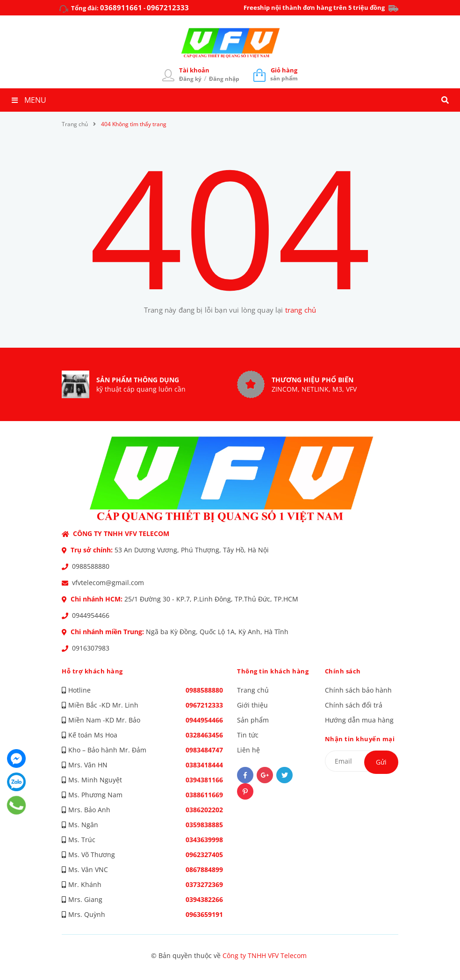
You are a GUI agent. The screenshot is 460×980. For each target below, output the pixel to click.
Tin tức (248, 735)
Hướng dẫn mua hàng (359, 720)
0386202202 (204, 810)
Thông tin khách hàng (273, 671)
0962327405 (204, 855)
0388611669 (204, 795)
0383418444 (204, 765)
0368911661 (121, 7)
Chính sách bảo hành (358, 690)
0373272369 (204, 884)
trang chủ (301, 310)
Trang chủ (253, 690)
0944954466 (91, 615)
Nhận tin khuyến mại (360, 739)
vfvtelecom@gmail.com (108, 583)
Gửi (381, 762)
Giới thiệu (252, 705)
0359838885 (204, 825)
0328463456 (204, 735)
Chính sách (343, 671)
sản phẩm (284, 74)
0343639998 (204, 840)
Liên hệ (248, 750)
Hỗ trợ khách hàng (92, 671)
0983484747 (204, 750)
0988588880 (91, 566)
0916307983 (91, 648)
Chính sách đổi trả (354, 705)
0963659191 (204, 914)
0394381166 (204, 780)
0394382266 (204, 899)
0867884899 (204, 869)
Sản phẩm (253, 720)
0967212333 (168, 7)
